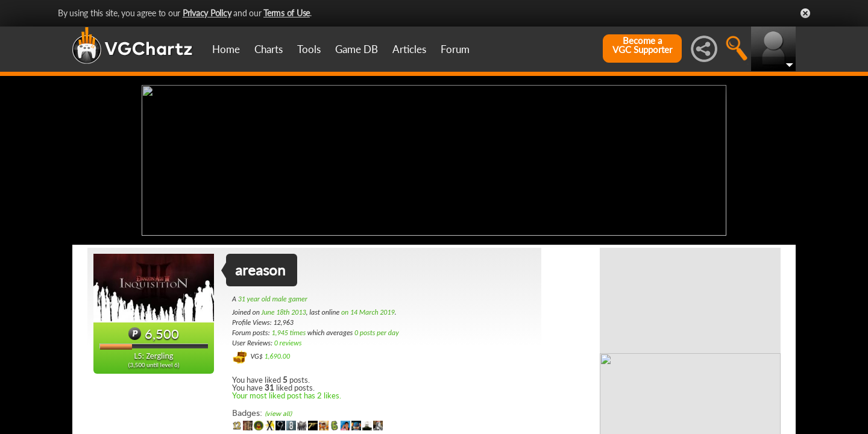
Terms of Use (287, 13)
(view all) (278, 414)
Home (226, 49)
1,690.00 (277, 356)
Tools (309, 49)
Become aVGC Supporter (642, 45)
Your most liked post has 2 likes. (287, 395)
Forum (455, 49)
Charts (269, 49)
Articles (409, 49)
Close (805, 13)
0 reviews (288, 343)
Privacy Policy (207, 13)
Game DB (357, 49)
